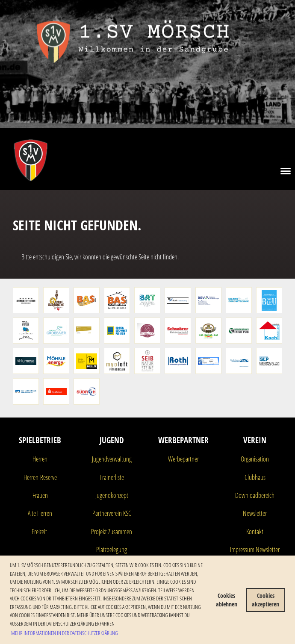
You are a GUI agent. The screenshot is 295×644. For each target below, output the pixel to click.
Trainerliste (112, 477)
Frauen (40, 495)
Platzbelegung (112, 550)
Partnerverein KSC (112, 513)
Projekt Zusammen (112, 532)
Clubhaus (255, 477)
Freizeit (39, 532)
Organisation (255, 459)
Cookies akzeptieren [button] (265, 600)
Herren (40, 459)
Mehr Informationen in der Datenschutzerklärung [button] (65, 633)
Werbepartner (183, 459)
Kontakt (255, 532)
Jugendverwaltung (112, 459)
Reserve (48, 477)
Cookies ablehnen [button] (227, 600)
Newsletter (255, 513)
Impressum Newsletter (255, 550)
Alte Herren (40, 513)
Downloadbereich (255, 495)
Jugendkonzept (112, 495)
